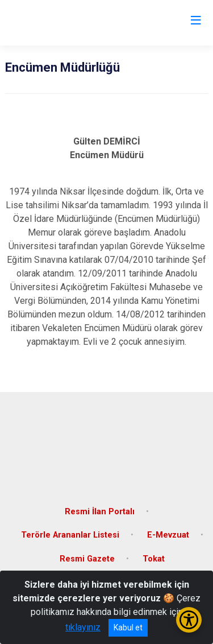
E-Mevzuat (168, 535)
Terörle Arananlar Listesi (70, 535)
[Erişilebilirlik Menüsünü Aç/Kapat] (189, 620)
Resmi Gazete (87, 559)
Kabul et (128, 628)
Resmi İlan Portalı (100, 512)
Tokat (154, 559)
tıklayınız (83, 627)
